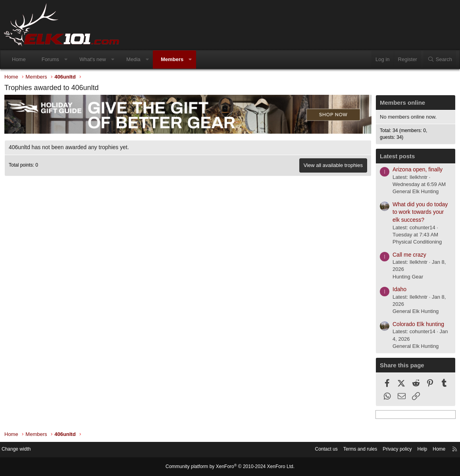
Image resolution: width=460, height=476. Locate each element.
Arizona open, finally (416, 171)
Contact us (311, 450)
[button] (66, 59)
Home (19, 59)
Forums (50, 59)
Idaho (397, 291)
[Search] (440, 59)
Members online (400, 105)
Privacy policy (388, 450)
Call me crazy (407, 257)
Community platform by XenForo (230, 467)
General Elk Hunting (414, 193)
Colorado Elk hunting (416, 326)
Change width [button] (23, 450)
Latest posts (395, 158)
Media (133, 59)
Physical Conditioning (415, 244)
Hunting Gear (406, 279)
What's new (93, 59)
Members (172, 59)
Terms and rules (348, 450)
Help (415, 450)
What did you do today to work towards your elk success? (418, 214)
